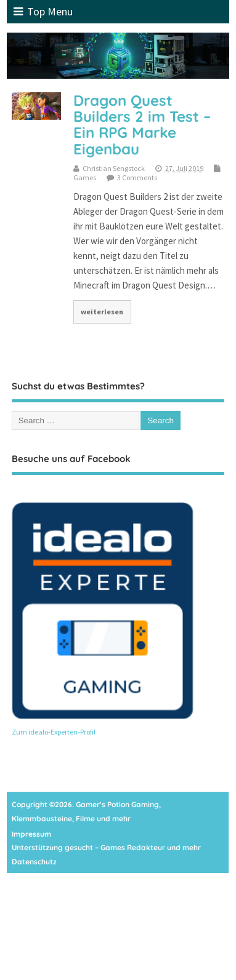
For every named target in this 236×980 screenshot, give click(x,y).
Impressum (31, 834)
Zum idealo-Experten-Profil (54, 732)
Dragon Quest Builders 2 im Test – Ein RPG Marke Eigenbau (142, 125)
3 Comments (137, 177)
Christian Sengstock (114, 168)
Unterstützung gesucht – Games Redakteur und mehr (106, 847)
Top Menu (43, 11)
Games (85, 177)
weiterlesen (102, 312)
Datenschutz (34, 862)
